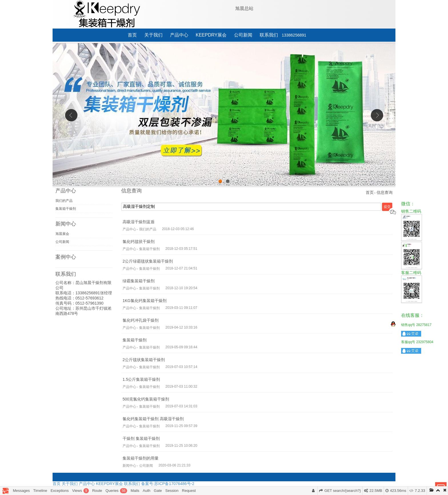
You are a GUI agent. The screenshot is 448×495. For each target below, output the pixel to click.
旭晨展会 (62, 234)
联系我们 (269, 35)
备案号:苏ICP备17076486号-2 (168, 484)
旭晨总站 (244, 8)
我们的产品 (64, 201)
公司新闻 (243, 35)
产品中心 (179, 35)
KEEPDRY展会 (211, 35)
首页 (132, 35)
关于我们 (153, 35)
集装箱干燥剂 (66, 209)
